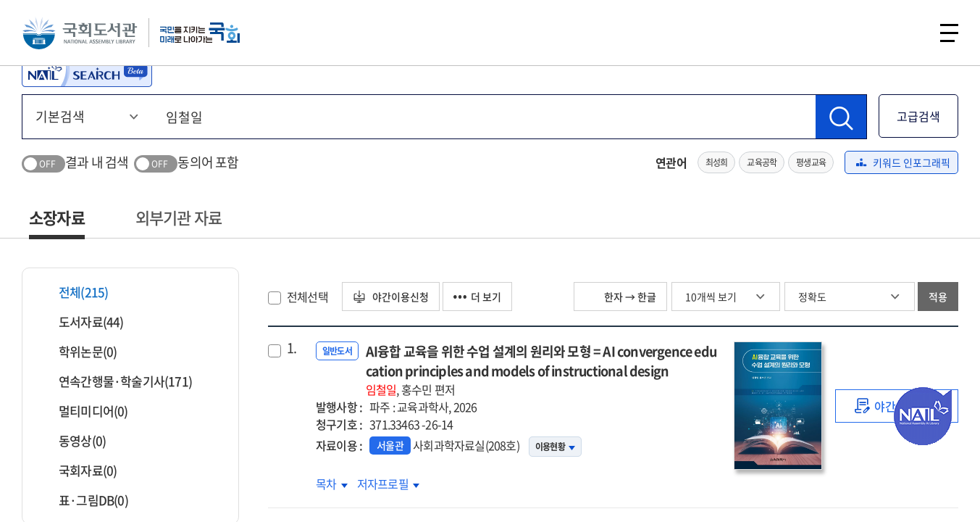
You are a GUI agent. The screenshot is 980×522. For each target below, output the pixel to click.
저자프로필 (388, 484)
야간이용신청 (391, 297)
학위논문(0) (79, 351)
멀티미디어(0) (84, 411)
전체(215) (74, 292)
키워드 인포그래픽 (903, 162)
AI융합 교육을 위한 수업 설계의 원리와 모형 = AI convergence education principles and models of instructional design (543, 370)
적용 (938, 297)
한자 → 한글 (620, 297)
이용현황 (555, 447)
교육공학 (762, 162)
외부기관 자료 (179, 217)
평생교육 (811, 162)
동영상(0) (73, 440)
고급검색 (918, 116)
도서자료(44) (82, 322)
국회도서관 (80, 33)
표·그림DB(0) (84, 500)
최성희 (717, 162)
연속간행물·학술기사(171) (116, 381)
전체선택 (307, 297)
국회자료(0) (79, 470)
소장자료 (57, 217)
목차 (332, 484)
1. (292, 348)
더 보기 (477, 297)
